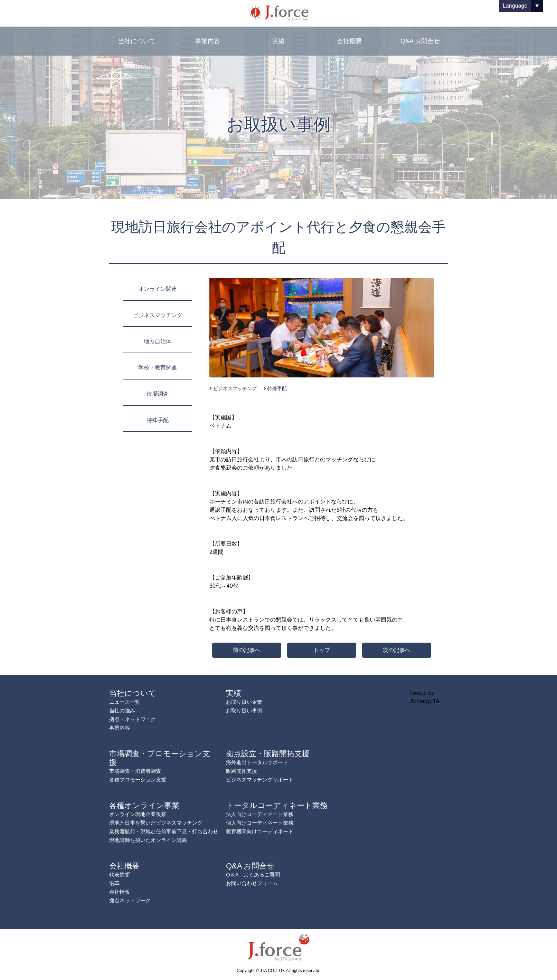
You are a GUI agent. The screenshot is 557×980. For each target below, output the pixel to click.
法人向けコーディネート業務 (260, 814)
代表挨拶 (120, 875)
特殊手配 (158, 420)
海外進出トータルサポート (257, 762)
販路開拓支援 (242, 771)
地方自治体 (158, 341)
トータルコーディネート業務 (277, 805)
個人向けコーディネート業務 (260, 823)
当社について (137, 41)
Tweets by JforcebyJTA (424, 697)
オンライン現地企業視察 (138, 814)
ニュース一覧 (125, 702)
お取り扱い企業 (244, 702)
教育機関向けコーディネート (260, 831)
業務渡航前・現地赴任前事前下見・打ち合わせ (164, 831)
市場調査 (158, 394)
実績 (278, 41)
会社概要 (349, 41)
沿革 (114, 883)
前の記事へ (247, 650)
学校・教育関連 (158, 368)
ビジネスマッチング (158, 315)
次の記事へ (397, 650)
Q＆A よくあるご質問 (253, 875)
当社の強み (122, 710)
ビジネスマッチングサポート (260, 780)
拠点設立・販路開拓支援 (268, 754)
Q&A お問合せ (420, 41)
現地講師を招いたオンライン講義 (148, 840)
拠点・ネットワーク (133, 719)
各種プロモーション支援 (138, 780)
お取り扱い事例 (244, 710)
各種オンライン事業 (144, 805)
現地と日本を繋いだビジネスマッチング (156, 823)
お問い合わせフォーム (252, 883)
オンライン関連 (158, 289)
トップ (322, 650)
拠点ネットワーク (130, 900)
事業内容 (208, 41)
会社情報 (120, 892)
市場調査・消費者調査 (135, 771)
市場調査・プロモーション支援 (160, 758)
